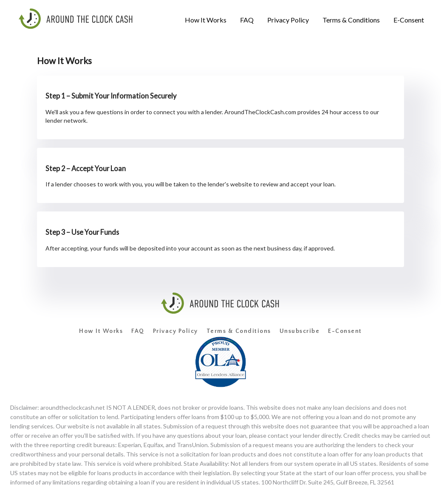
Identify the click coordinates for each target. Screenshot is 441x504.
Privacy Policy (175, 331)
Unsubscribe (300, 331)
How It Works (101, 331)
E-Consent (345, 331)
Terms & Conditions (239, 331)
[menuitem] (206, 20)
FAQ (138, 331)
